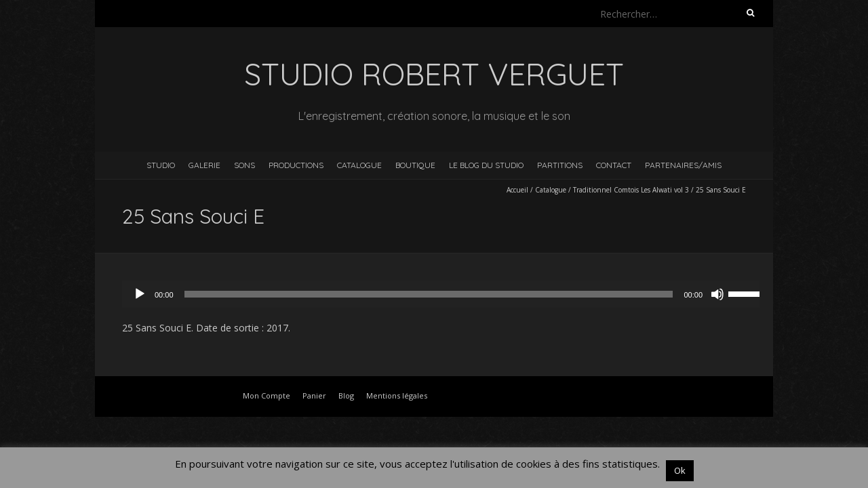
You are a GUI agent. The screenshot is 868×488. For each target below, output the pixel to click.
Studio (161, 165)
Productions (296, 165)
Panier (314, 395)
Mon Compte (267, 395)
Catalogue (359, 165)
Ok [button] (680, 470)
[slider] (429, 294)
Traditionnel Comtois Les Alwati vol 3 (631, 190)
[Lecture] (140, 294)
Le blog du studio (486, 165)
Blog (346, 395)
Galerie (204, 165)
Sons (244, 165)
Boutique (415, 165)
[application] (448, 294)
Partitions (560, 165)
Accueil (517, 190)
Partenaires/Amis (683, 165)
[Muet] (717, 294)
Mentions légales (397, 395)
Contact (614, 165)
